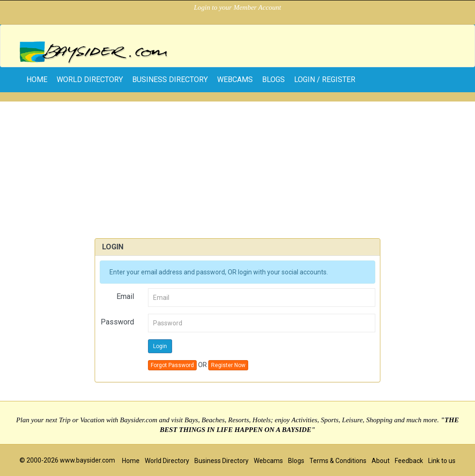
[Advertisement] (237, 166)
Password (117, 322)
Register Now (228, 365)
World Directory (90, 79)
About (381, 461)
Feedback (409, 461)
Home (131, 461)
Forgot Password (172, 365)
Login (160, 346)
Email (125, 296)
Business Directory (170, 79)
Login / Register (325, 79)
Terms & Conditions (338, 461)
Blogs (273, 79)
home (37, 79)
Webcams (235, 79)
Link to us (442, 461)
